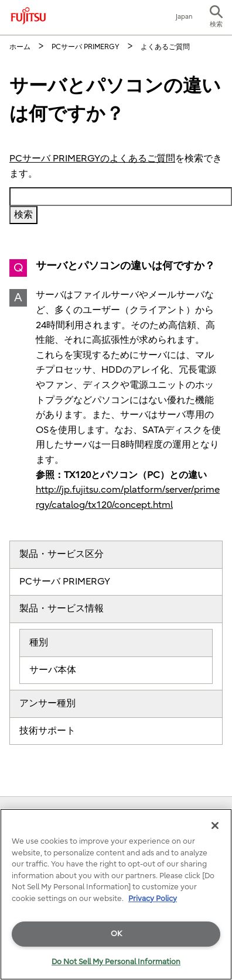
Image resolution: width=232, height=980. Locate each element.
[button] (216, 18)
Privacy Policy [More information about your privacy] (153, 898)
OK (116, 933)
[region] (116, 894)
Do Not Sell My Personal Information (116, 962)
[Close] (215, 826)
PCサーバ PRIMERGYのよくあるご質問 (92, 159)
